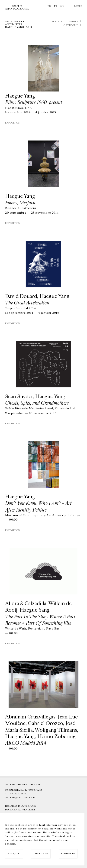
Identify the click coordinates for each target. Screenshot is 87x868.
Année (74, 22)
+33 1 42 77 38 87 (18, 794)
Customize (68, 853)
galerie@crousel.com (20, 798)
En (49, 6)
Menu (78, 6)
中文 (62, 6)
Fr (56, 6)
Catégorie (71, 25)
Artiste (57, 22)
